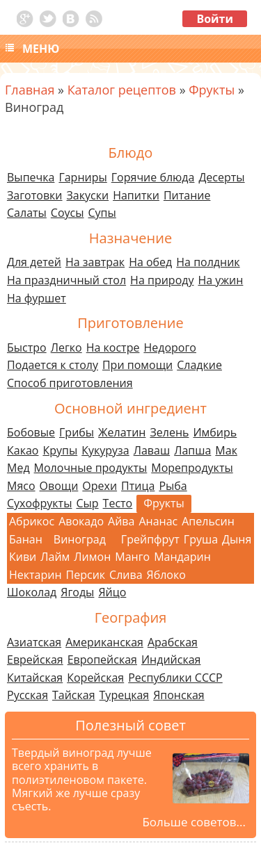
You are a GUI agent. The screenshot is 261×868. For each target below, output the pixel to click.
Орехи (100, 486)
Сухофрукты (39, 503)
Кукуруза (105, 450)
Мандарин (182, 557)
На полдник (208, 262)
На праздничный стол (66, 280)
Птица (138, 486)
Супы (102, 213)
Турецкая (125, 695)
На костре (113, 347)
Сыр (87, 503)
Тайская (74, 695)
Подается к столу (53, 365)
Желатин (122, 432)
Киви (23, 557)
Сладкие (199, 365)
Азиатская (34, 642)
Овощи (59, 486)
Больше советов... (194, 822)
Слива (126, 575)
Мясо (21, 486)
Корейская (95, 678)
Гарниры (82, 177)
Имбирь (215, 432)
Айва (121, 521)
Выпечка (31, 177)
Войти (215, 19)
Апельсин (208, 521)
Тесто (118, 503)
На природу (162, 280)
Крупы (60, 450)
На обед (150, 262)
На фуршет (37, 298)
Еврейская (35, 660)
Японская (179, 695)
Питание (187, 195)
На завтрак (95, 262)
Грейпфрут (150, 539)
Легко (66, 347)
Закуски (88, 195)
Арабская (173, 642)
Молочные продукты (91, 468)
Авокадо (81, 521)
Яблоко (166, 575)
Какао (23, 450)
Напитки (136, 195)
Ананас (158, 521)
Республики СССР (175, 678)
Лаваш (152, 450)
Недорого (170, 347)
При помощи (137, 365)
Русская (27, 695)
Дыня (237, 539)
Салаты (27, 213)
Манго (132, 557)
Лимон (92, 557)
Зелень (169, 432)
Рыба (173, 486)
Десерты (221, 177)
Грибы (77, 432)
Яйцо (112, 592)
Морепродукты (192, 468)
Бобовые (31, 432)
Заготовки (35, 195)
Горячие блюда (153, 177)
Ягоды (77, 592)
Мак (226, 450)
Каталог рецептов (122, 90)
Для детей (34, 262)
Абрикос (32, 521)
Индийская (171, 660)
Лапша (192, 450)
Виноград (80, 539)
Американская (104, 642)
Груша (201, 539)
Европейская (102, 660)
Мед (18, 468)
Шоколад (32, 592)
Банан (26, 539)
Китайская (35, 678)
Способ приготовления (70, 383)
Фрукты (212, 90)
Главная (30, 90)
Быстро (27, 347)
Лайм (55, 557)
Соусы (68, 213)
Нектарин (35, 575)
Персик (86, 575)
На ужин (220, 280)
